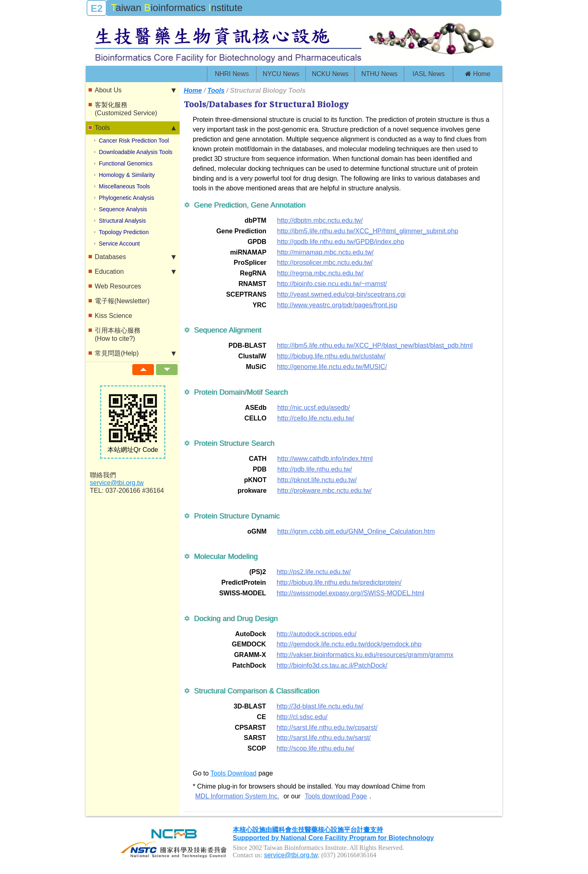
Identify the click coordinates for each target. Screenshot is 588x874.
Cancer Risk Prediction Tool (134, 141)
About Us (135, 90)
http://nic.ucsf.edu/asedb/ (314, 408)
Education (135, 272)
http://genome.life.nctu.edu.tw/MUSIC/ (332, 367)
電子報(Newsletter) (122, 301)
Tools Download (233, 773)
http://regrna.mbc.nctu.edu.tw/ (320, 273)
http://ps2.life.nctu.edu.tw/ (313, 572)
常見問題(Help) (135, 353)
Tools (135, 128)
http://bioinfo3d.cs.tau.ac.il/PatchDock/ (332, 665)
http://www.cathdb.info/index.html (325, 459)
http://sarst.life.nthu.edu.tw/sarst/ (323, 738)
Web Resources (118, 286)
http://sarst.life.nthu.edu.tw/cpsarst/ (327, 728)
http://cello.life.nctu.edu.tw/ (316, 418)
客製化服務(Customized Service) (126, 109)
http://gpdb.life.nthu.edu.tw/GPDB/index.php (340, 242)
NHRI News (232, 74)
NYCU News (281, 74)
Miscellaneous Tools (124, 186)
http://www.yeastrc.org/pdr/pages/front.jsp (337, 305)
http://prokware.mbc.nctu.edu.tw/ (324, 491)
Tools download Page (336, 796)
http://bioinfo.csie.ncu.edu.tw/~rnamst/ (332, 284)
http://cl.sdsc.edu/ (302, 717)
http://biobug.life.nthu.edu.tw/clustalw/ (331, 356)
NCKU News (330, 74)
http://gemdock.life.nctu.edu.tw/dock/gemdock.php (349, 644)
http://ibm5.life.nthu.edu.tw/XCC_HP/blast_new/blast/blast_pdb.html (375, 345)
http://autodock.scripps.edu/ (316, 634)
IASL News (429, 74)
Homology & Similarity (127, 175)
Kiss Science (114, 316)
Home (478, 74)
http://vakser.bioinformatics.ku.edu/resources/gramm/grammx (365, 655)
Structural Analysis (122, 221)
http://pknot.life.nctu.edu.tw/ (317, 480)
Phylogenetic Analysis (126, 198)
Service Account (119, 244)
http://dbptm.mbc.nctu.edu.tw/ (320, 220)
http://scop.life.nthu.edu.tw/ (315, 748)
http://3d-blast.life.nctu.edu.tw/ (320, 706)
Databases (135, 257)
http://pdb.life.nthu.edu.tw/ (315, 469)
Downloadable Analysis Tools (136, 152)
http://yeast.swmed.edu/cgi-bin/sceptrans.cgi (341, 294)
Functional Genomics (126, 163)
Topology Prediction (124, 232)
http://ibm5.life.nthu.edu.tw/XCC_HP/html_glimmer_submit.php (367, 231)
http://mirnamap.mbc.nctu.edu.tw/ (325, 252)
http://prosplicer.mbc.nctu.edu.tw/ (325, 263)
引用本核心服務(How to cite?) (118, 334)
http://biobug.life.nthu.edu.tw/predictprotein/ (339, 582)
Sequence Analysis (123, 209)
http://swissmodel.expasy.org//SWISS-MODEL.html (350, 593)
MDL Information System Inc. (237, 796)
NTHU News (380, 74)
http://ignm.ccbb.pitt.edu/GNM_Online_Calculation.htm (356, 531)
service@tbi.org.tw (117, 483)
